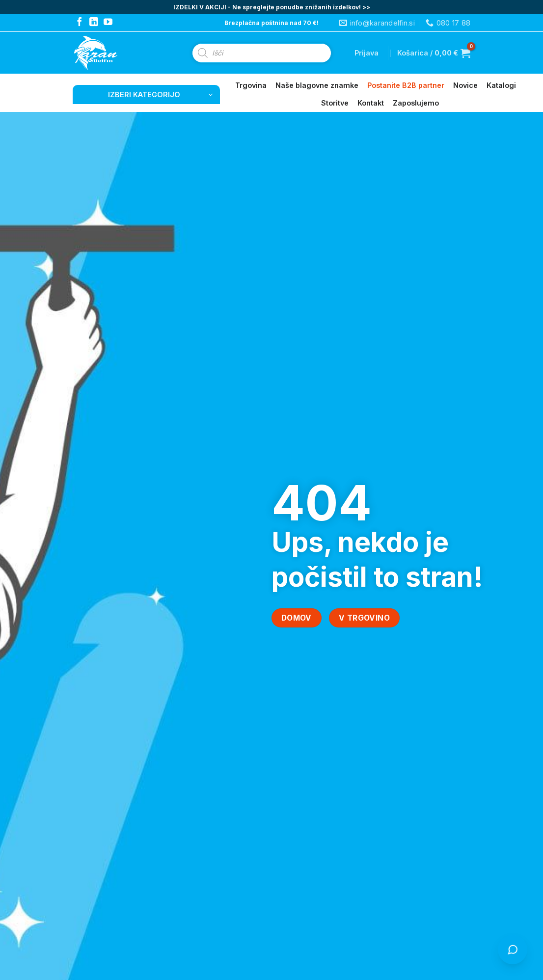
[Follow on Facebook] (80, 23)
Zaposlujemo (416, 103)
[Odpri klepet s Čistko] (513, 950)
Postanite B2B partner (406, 85)
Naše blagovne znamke (317, 85)
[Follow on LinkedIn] (94, 23)
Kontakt (371, 103)
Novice (465, 85)
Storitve (335, 103)
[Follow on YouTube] (108, 23)
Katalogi (501, 85)
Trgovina (251, 85)
